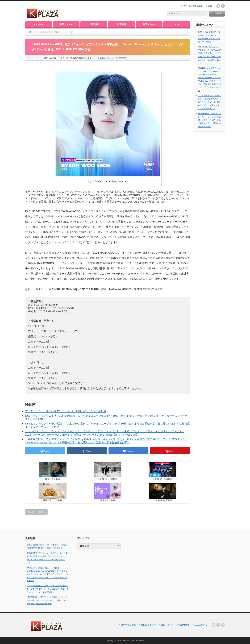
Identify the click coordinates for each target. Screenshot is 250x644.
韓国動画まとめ (148, 625)
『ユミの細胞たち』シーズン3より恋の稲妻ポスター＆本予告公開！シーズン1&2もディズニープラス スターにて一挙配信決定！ (210, 102)
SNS (177, 24)
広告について (201, 625)
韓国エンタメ (66, 24)
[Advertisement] (122, 11)
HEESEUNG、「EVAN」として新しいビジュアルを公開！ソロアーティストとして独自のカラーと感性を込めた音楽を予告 (210, 120)
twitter (218, 6)
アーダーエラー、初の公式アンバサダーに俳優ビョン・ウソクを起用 (66, 411)
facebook (223, 6)
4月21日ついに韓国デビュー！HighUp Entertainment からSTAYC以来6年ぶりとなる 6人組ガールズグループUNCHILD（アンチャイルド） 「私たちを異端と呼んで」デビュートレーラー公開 (47, 574)
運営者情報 (184, 625)
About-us (39, 24)
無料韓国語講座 (128, 625)
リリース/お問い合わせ (193, 6)
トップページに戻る (36, 512)
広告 (210, 6)
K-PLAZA (122, 641)
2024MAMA (121, 58)
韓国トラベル (149, 24)
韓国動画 (122, 24)
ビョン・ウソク (107, 58)
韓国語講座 (94, 24)
